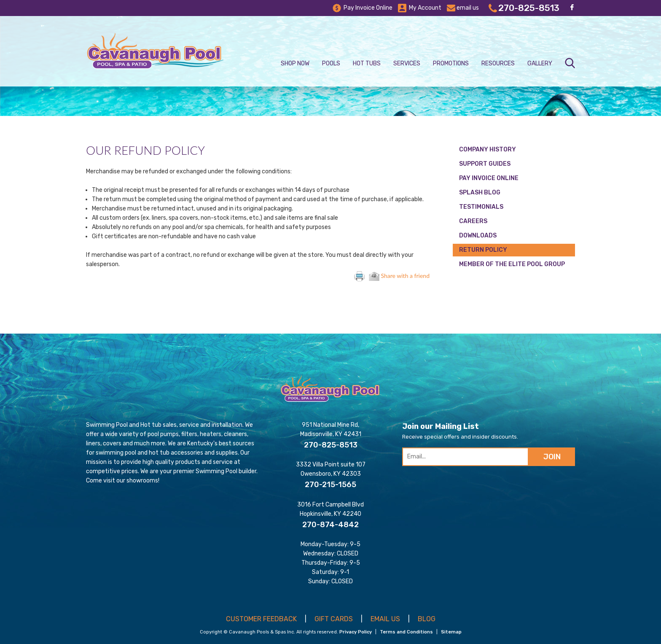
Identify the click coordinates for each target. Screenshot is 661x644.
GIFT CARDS (334, 619)
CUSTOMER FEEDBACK (261, 619)
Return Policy (483, 250)
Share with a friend (399, 276)
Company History (488, 150)
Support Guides (485, 164)
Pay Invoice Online (363, 8)
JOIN (552, 457)
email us (463, 8)
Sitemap (451, 632)
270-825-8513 (524, 8)
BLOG (427, 619)
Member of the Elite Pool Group (512, 264)
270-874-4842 (330, 525)
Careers (473, 221)
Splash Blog (480, 193)
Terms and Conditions (406, 632)
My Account (420, 8)
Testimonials (481, 207)
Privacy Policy (356, 632)
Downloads (478, 236)
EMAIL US (385, 619)
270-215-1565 (330, 485)
